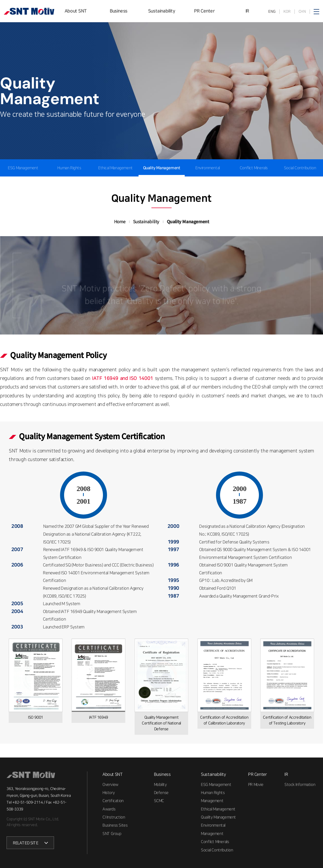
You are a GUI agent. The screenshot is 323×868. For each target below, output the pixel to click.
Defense (161, 793)
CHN (302, 12)
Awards (109, 809)
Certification (113, 801)
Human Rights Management (69, 176)
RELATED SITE (25, 843)
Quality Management (161, 168)
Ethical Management (115, 168)
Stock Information (300, 784)
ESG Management (216, 784)
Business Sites (115, 825)
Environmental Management (208, 176)
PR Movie (256, 784)
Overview (110, 784)
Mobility (160, 784)
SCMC (159, 801)
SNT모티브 (29, 11)
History (109, 793)
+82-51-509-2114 (28, 802)
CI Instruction (114, 817)
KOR (287, 12)
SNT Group (112, 834)
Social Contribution (300, 168)
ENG (272, 12)
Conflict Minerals (254, 168)
